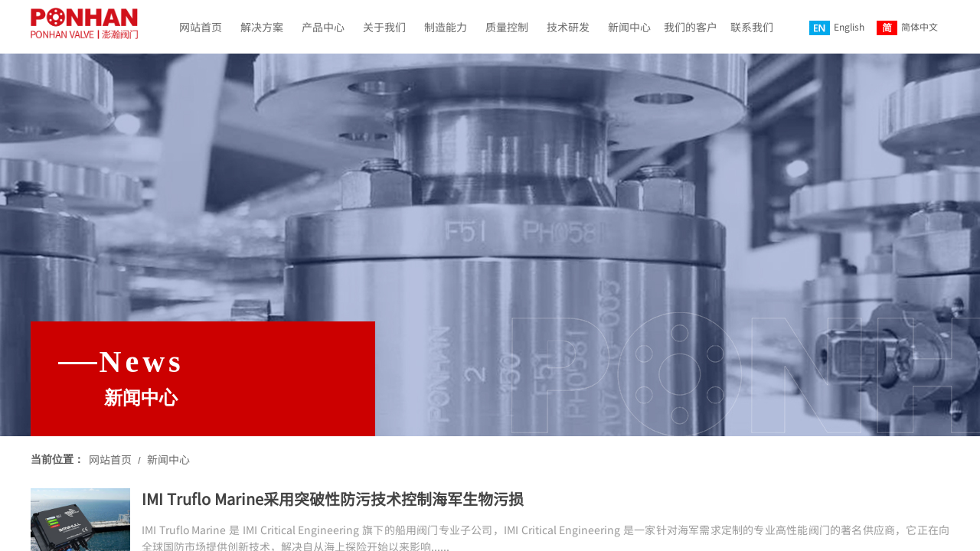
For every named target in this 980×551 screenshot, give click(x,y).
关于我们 (384, 27)
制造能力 (446, 27)
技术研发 (568, 27)
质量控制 (507, 27)
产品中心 (323, 27)
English (837, 28)
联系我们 (752, 27)
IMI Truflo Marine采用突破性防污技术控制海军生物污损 (333, 499)
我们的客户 (691, 27)
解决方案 (262, 27)
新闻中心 (629, 27)
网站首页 (201, 27)
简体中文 (907, 28)
